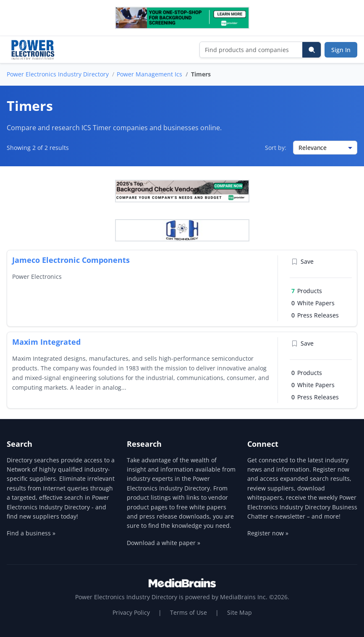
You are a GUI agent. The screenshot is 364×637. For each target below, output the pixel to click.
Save (302, 261)
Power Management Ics (149, 74)
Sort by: (276, 148)
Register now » (268, 533)
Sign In (341, 50)
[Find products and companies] (251, 50)
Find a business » (31, 533)
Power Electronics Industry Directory (58, 74)
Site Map (240, 612)
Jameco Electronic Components (71, 260)
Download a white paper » (164, 543)
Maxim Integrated (46, 342)
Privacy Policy (131, 612)
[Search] (312, 50)
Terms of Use (189, 612)
